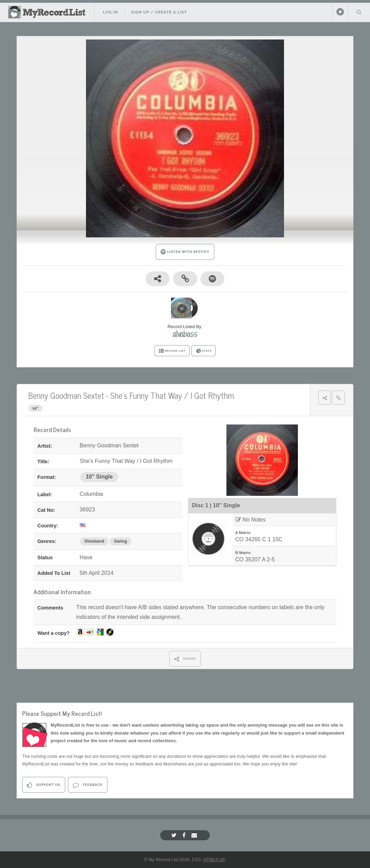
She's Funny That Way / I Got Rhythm (172, 395)
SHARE (185, 659)
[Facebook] (185, 835)
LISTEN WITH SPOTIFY (185, 252)
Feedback (88, 785)
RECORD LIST (172, 351)
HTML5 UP (214, 860)
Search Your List (359, 12)
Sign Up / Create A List (159, 12)
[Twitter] (175, 835)
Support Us (44, 785)
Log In (110, 12)
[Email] (195, 835)
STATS (204, 351)
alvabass (185, 334)
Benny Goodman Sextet (66, 395)
